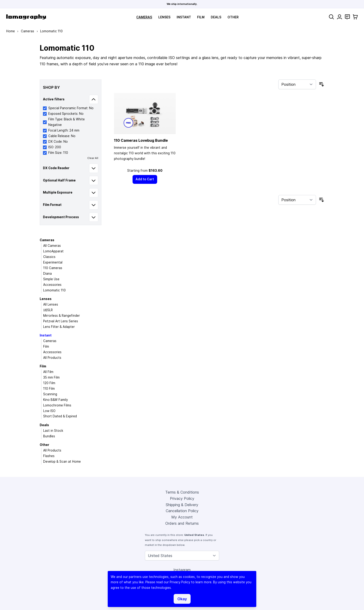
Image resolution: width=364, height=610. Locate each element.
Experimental (53, 262)
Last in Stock (53, 431)
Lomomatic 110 (54, 290)
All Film (48, 372)
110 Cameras (53, 268)
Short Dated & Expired (60, 416)
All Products (52, 358)
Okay (182, 599)
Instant (184, 17)
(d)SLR (48, 310)
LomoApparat (53, 251)
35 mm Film (51, 377)
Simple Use (51, 279)
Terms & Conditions (182, 492)
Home (11, 31)
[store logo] (26, 17)
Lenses (164, 17)
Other (233, 17)
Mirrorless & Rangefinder (62, 316)
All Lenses (51, 304)
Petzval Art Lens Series (61, 321)
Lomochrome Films (57, 405)
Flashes (49, 456)
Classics (49, 257)
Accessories (52, 285)
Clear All (93, 158)
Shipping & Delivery (182, 505)
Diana (47, 274)
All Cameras (52, 246)
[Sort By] (297, 84)
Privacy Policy (182, 498)
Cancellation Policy (182, 511)
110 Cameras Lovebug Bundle (141, 140)
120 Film (49, 383)
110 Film (49, 389)
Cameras (144, 17)
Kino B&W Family (55, 400)
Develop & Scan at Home (62, 462)
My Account (182, 517)
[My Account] (340, 17)
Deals (216, 17)
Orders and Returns (182, 523)
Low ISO (49, 411)
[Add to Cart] (145, 179)
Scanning (50, 394)
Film (201, 17)
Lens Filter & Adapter (59, 327)
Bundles (49, 436)
